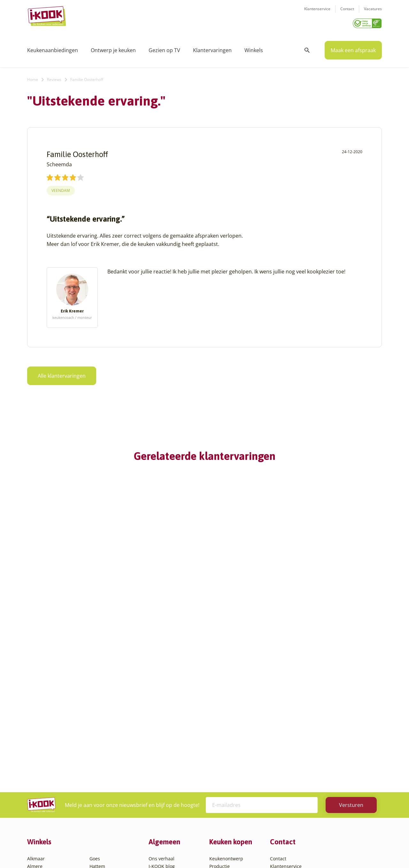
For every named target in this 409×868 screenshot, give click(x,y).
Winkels (254, 48)
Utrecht (97, 781)
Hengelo (98, 728)
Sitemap (256, 850)
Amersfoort (39, 728)
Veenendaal (102, 797)
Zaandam (100, 805)
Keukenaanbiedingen (53, 48)
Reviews (54, 77)
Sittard (97, 766)
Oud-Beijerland (106, 751)
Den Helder (39, 805)
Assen (34, 758)
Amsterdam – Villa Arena (54, 743)
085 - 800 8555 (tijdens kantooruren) (317, 753)
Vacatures (373, 13)
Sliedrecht (100, 774)
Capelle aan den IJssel (51, 781)
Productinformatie (229, 758)
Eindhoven (39, 812)
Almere (35, 720)
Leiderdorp (101, 743)
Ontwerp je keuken (113, 48)
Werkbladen (222, 766)
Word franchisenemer (172, 766)
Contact (347, 13)
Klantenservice (317, 13)
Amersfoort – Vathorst (50, 735)
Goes (95, 712)
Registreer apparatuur (173, 758)
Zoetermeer (102, 812)
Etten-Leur (38, 820)
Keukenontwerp (226, 712)
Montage (219, 728)
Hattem (97, 720)
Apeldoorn (38, 751)
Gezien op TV (164, 48)
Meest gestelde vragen (173, 751)
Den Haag (38, 797)
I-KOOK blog (162, 720)
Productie (220, 720)
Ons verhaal (162, 712)
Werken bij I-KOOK (169, 743)
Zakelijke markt (165, 735)
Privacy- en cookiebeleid (216, 850)
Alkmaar (36, 712)
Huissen (98, 735)
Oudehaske (102, 758)
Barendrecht (41, 766)
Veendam (61, 188)
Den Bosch (39, 789)
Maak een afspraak (353, 48)
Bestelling (220, 735)
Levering (218, 743)
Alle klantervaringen (62, 374)
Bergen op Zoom (45, 774)
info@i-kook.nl (320, 744)
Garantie (219, 751)
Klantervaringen (212, 48)
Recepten (159, 728)
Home (33, 77)
